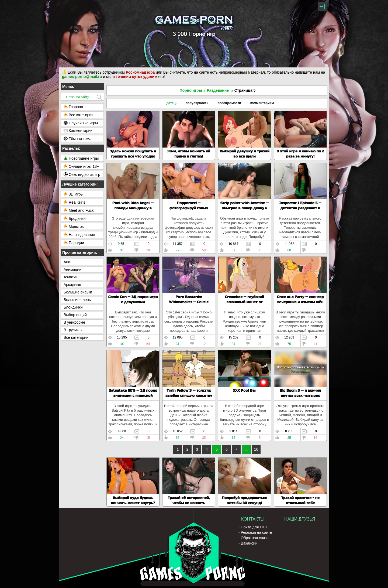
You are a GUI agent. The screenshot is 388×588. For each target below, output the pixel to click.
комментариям (262, 103)
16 (256, 449)
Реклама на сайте (257, 532)
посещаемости (229, 103)
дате (170, 103)
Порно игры (191, 90)
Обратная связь (255, 538)
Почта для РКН (254, 527)
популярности (197, 103)
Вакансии (249, 543)
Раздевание (218, 90)
